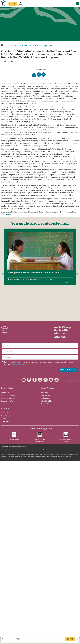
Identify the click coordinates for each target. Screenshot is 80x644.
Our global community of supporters (35, 45)
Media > (4, 383)
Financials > (6, 380)
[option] (40, 257)
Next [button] (77, 257)
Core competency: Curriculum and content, (27, 279)
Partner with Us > (8, 368)
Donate (13, 4)
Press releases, (10, 45)
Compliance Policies (45, 417)
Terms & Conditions (18, 417)
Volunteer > (46, 365)
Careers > (5, 385)
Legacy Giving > (47, 371)
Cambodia (48, 279)
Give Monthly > (47, 368)
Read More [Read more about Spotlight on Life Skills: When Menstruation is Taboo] (68, 282)
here (9, 214)
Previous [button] (3, 257)
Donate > (44, 359)
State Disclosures (32, 417)
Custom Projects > (8, 365)
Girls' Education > (8, 362)
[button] (20, 5)
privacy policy (17, 332)
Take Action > (46, 362)
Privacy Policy (6, 417)
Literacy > (5, 359)
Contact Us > (6, 388)
